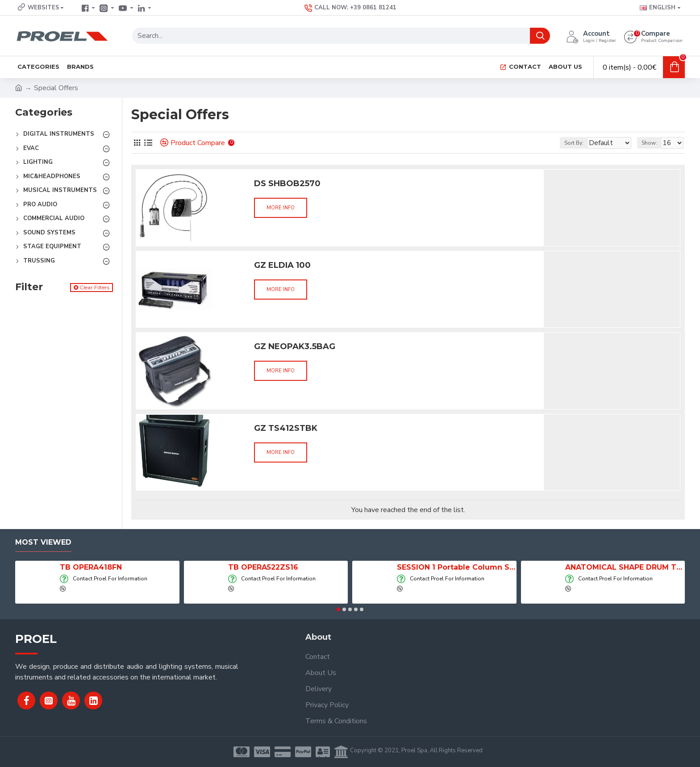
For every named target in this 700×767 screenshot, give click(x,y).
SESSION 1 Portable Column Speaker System (457, 567)
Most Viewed (43, 542)
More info (281, 208)
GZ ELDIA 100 (282, 265)
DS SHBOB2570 (287, 183)
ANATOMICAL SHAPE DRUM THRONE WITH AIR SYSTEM (625, 567)
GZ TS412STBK (286, 428)
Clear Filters (94, 287)
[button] (338, 609)
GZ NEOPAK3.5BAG (295, 346)
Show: (653, 143)
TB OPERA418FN (91, 567)
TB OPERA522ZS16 (263, 567)
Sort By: (567, 143)
